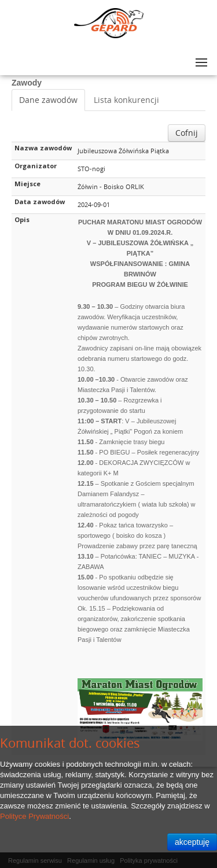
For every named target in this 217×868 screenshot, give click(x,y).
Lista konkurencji (126, 100)
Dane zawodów (48, 100)
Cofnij (187, 133)
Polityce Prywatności (34, 816)
